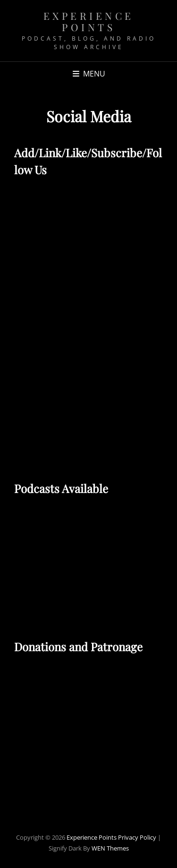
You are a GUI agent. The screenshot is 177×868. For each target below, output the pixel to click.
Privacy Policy (137, 837)
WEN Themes (110, 848)
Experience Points (89, 21)
